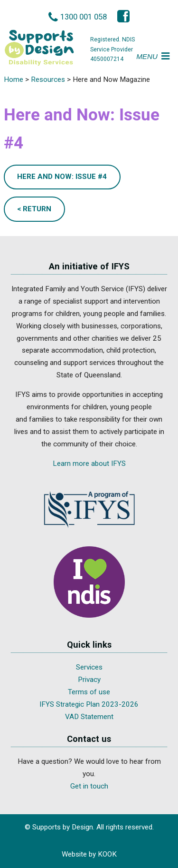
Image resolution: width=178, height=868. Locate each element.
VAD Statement (89, 717)
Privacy (89, 680)
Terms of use (89, 692)
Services (89, 667)
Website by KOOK (89, 854)
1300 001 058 (84, 17)
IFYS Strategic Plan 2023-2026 (89, 704)
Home (14, 79)
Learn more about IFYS (89, 464)
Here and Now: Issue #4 (62, 177)
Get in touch (89, 786)
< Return (34, 209)
